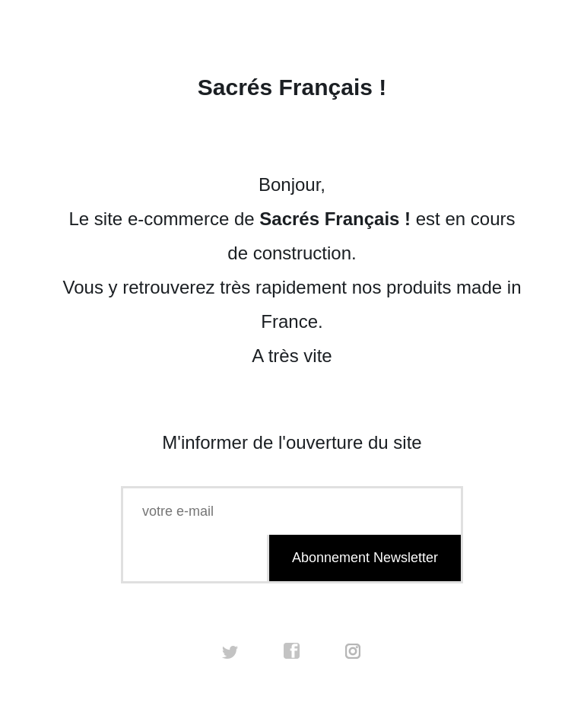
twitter (230, 651)
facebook (292, 651)
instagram (354, 651)
